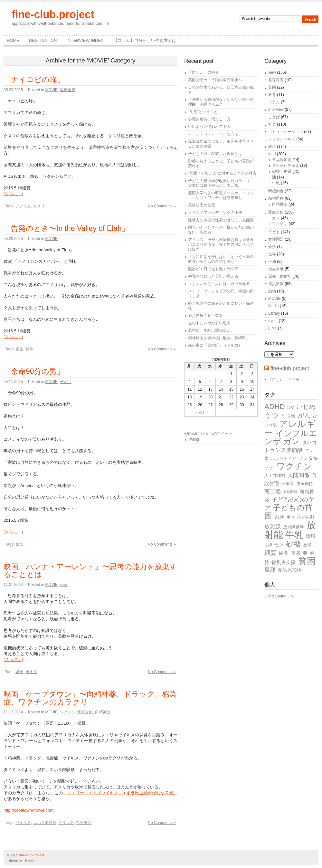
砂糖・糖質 (282, 171)
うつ (271, 415)
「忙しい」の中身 (204, 72)
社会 (272, 124)
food (272, 154)
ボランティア (283, 458)
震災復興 (276, 284)
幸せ (291, 517)
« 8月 (200, 413)
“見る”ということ (203, 112)
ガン (276, 218)
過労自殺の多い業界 (205, 316)
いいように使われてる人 (209, 127)
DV (291, 407)
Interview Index (85, 40)
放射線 (273, 526)
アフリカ (23, 206)
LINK (273, 328)
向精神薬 (103, 712)
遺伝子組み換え (286, 166)
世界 (272, 254)
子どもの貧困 (288, 512)
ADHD (275, 407)
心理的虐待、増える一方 (209, 119)
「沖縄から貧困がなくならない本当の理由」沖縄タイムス (221, 102)
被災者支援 (284, 562)
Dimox (28, 860)
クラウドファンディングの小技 (215, 213)
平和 (272, 262)
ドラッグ (66, 823)
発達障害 (276, 80)
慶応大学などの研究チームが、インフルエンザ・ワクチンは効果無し (221, 195)
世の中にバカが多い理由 (209, 323)
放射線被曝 (294, 527)
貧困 (272, 87)
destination (43, 40)
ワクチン (68, 712)
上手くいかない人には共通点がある (219, 284)
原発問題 (290, 492)
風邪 (270, 570)
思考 (19, 672)
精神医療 (276, 198)
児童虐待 (305, 484)
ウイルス (23, 823)
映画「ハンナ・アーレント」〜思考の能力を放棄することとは (90, 570)
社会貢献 (276, 269)
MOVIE (51, 90)
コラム (274, 102)
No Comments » (162, 206)
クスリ (39, 206)
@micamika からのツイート (208, 434)
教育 (272, 95)
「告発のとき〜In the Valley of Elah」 (66, 228)
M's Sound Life (281, 596)
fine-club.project (53, 14)
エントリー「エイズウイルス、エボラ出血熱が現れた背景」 (120, 793)
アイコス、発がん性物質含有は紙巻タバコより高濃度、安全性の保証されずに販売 (221, 244)
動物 (272, 291)
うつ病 (288, 416)
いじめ (306, 407)
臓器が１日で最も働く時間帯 (213, 269)
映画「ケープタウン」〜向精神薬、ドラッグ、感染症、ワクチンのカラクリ (90, 698)
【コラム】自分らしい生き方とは (145, 40)
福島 (308, 545)
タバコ (309, 442)
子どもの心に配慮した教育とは (215, 154)
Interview (276, 110)
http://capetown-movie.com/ (29, 810)
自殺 (296, 553)
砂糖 (293, 544)
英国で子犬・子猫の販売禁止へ (215, 80)
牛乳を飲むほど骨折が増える (213, 276)
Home (13, 40)
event (273, 321)
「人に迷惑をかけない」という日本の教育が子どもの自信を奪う (221, 259)
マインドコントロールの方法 (213, 134)
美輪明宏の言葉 (202, 205)
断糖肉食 (276, 191)
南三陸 (273, 491)
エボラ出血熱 (45, 823)
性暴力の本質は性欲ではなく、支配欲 (221, 220)
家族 (19, 349)
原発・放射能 (280, 276)
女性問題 (276, 239)
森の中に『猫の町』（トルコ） (215, 345)
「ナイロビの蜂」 (34, 80)
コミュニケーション (286, 132)
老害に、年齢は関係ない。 (211, 330)
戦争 (29, 349)
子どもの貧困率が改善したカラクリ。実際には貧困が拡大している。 (221, 183)
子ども (66, 382)
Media (274, 306)
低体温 (287, 484)
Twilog (194, 439)
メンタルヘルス (282, 139)
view (64, 585)
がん (304, 415)
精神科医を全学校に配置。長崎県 (217, 338)
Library (274, 313)
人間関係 (298, 475)
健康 (272, 147)
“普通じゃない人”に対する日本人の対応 (222, 173)
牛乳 (276, 183)
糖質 (270, 553)
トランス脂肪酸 (284, 450)
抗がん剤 (306, 517)
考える (31, 672)
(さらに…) (13, 194)
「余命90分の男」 (34, 371)
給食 (284, 553)
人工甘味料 (275, 476)
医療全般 (68, 90)
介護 (272, 247)
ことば (274, 117)
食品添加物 (282, 160)
